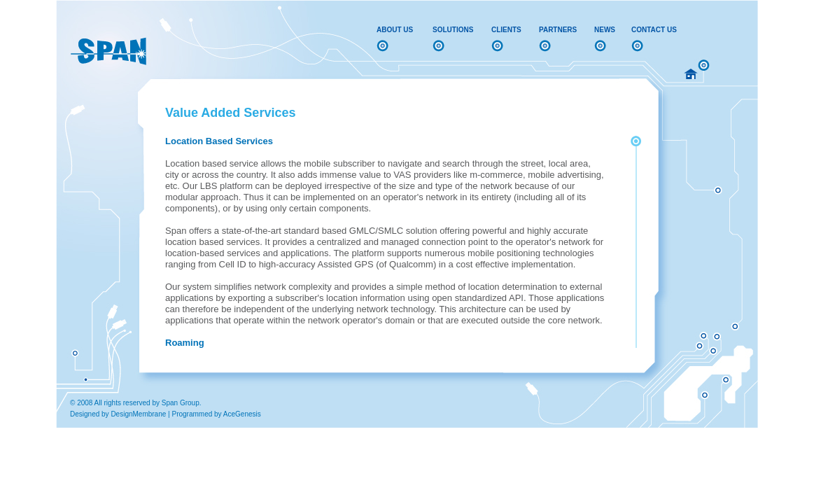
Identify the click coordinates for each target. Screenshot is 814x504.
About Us (395, 30)
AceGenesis (242, 414)
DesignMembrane (138, 414)
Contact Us (654, 30)
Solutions (453, 30)
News (605, 30)
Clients (506, 30)
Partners (558, 30)
